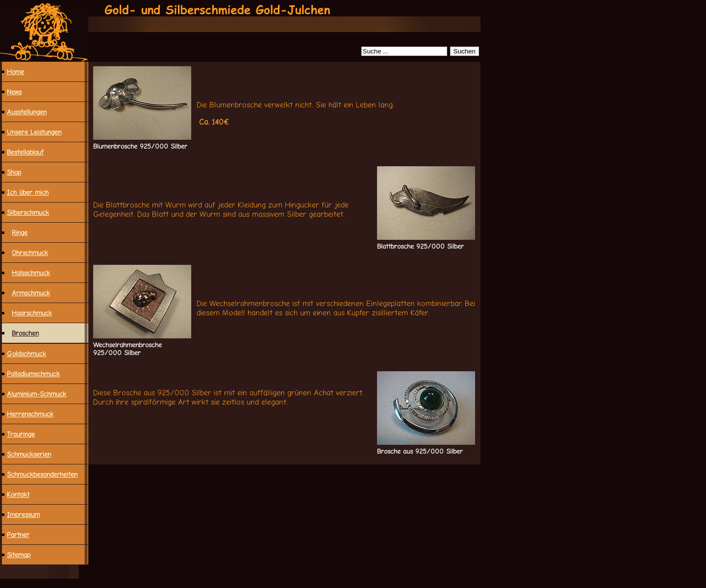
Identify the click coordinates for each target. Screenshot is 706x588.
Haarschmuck (32, 313)
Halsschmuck (31, 273)
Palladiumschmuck (33, 374)
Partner (18, 535)
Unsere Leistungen (34, 132)
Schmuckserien (29, 454)
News (14, 92)
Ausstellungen (27, 112)
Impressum (23, 514)
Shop (14, 172)
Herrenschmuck (30, 414)
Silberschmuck (28, 212)
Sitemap (19, 555)
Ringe (20, 232)
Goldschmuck (26, 354)
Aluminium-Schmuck (37, 394)
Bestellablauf (25, 152)
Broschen (25, 333)
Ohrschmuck (30, 253)
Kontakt (18, 494)
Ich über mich (28, 192)
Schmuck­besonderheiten (42, 474)
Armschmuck (31, 293)
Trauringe (21, 434)
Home (15, 72)
